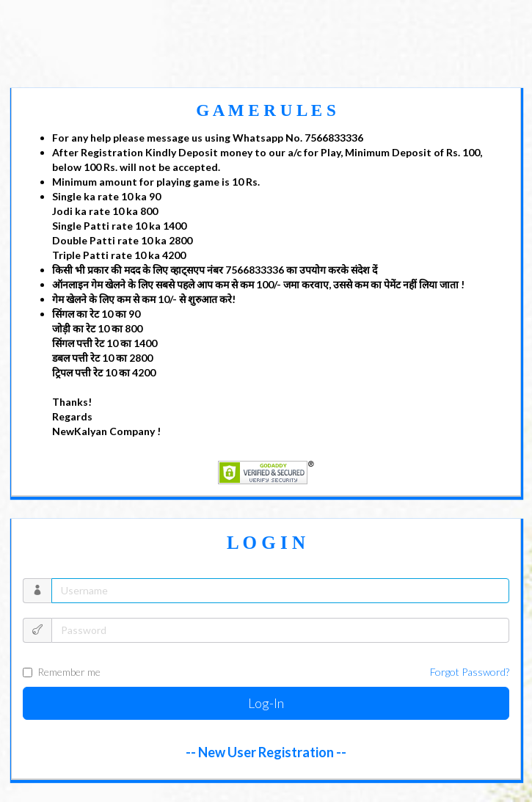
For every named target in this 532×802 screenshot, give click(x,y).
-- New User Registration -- (266, 752)
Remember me (266, 672)
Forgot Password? (470, 672)
